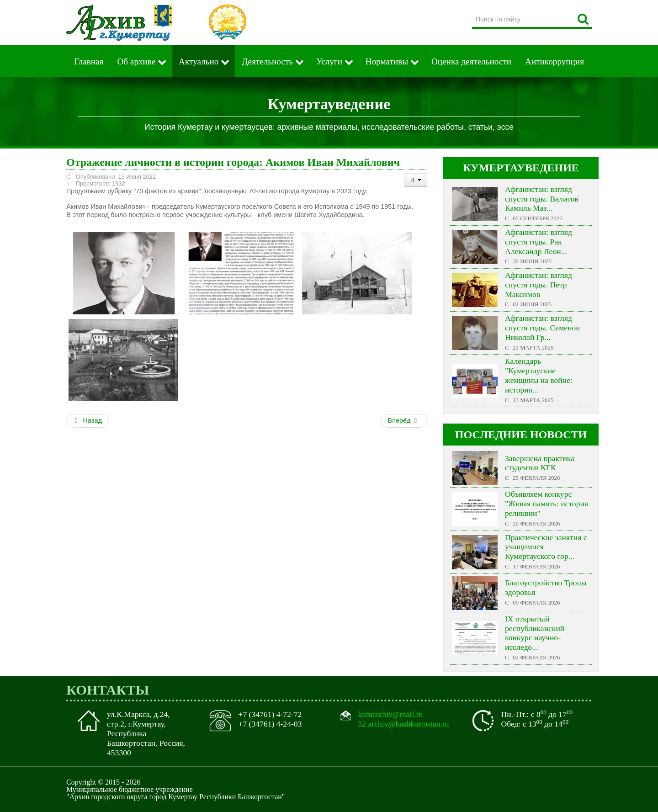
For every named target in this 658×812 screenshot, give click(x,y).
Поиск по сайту (472, 11)
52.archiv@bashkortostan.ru (404, 724)
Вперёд (403, 420)
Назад (88, 420)
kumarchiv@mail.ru (391, 714)
